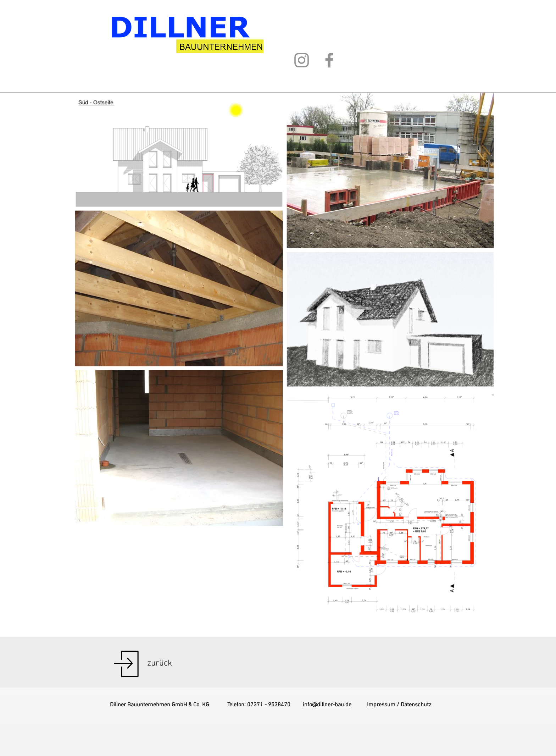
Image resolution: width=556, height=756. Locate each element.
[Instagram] (302, 60)
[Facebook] (329, 60)
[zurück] (160, 664)
